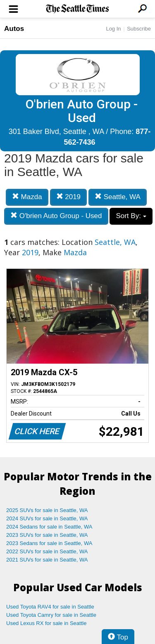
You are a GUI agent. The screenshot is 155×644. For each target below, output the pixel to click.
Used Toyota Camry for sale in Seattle (51, 615)
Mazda (27, 197)
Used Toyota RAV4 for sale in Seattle (50, 607)
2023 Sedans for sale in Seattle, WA (49, 543)
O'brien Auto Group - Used (56, 216)
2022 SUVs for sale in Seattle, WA (47, 551)
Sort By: (131, 216)
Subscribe (139, 29)
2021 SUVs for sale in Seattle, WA (47, 560)
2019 (69, 197)
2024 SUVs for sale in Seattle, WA (47, 518)
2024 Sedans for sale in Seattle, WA (49, 527)
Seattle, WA (118, 197)
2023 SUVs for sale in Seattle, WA (47, 535)
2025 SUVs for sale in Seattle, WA (47, 510)
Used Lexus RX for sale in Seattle (46, 623)
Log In (113, 29)
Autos (14, 29)
